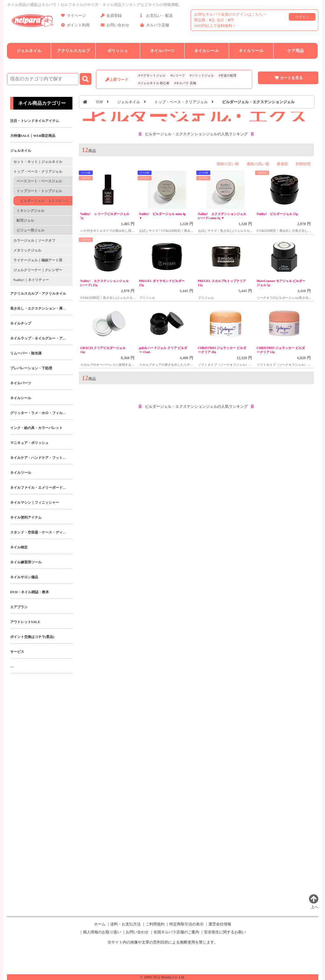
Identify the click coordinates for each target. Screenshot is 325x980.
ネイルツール (251, 51)
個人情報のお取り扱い (102, 932)
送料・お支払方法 (125, 924)
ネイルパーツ (162, 51)
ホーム (100, 924)
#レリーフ (178, 75)
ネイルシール (207, 51)
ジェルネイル (29, 51)
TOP (99, 102)
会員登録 (111, 17)
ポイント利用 (75, 26)
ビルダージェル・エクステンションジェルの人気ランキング (196, 134)
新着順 (282, 164)
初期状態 (303, 164)
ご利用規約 (155, 924)
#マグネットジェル (152, 75)
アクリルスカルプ (73, 51)
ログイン (302, 17)
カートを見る (288, 78)
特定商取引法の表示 (186, 924)
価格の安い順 (228, 164)
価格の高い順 (258, 164)
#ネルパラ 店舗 (185, 83)
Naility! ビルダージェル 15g (277, 214)
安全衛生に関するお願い (225, 932)
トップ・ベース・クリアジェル (181, 102)
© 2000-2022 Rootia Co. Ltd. (163, 977)
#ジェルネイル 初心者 (154, 83)
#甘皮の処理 (228, 75)
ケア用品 (295, 51)
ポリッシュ (118, 51)
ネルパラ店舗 (155, 26)
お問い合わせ (115, 26)
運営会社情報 (220, 924)
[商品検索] (43, 79)
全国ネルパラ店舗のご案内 (176, 932)
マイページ (73, 17)
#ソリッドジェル (202, 75)
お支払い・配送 (157, 17)
